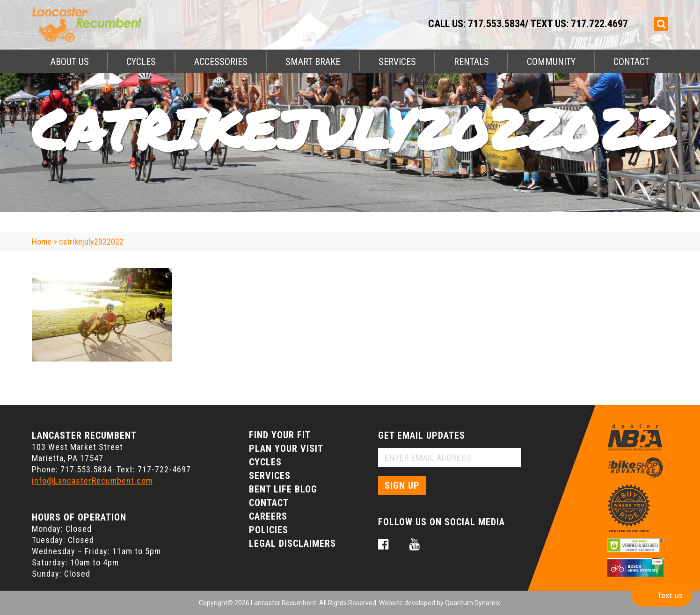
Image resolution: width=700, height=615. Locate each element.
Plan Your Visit (286, 449)
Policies (269, 530)
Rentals (471, 62)
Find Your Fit (280, 435)
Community (551, 62)
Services (397, 62)
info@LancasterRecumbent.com (92, 481)
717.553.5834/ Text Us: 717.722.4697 (548, 24)
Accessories (221, 62)
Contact (631, 62)
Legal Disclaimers (292, 543)
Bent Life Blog (283, 489)
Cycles (141, 62)
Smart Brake (313, 62)
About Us (70, 62)
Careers (268, 516)
